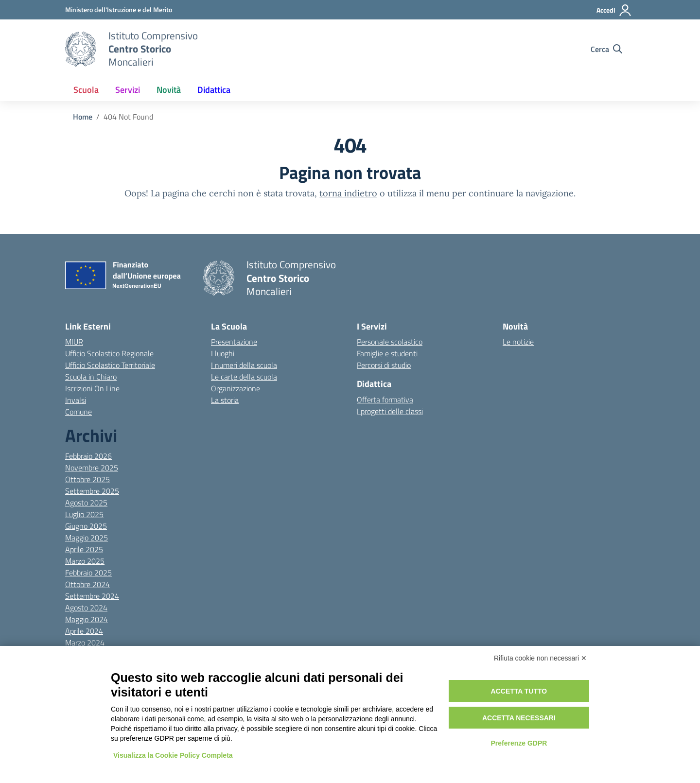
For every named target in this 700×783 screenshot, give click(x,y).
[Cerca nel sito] (606, 49)
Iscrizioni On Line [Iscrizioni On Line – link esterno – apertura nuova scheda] (92, 388)
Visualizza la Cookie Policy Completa (173, 755)
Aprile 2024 (84, 631)
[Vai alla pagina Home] (83, 117)
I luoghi (223, 353)
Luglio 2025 (84, 514)
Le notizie (518, 342)
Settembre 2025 (92, 491)
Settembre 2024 (92, 596)
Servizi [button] (128, 90)
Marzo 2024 (85, 643)
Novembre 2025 (92, 468)
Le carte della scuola (244, 377)
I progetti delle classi (390, 411)
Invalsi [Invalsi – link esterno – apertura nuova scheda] (76, 400)
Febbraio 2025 (88, 573)
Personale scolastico (390, 342)
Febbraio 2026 (88, 456)
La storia (225, 400)
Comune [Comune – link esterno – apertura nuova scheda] (79, 412)
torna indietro (348, 193)
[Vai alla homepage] (81, 49)
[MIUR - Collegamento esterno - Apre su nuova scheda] (119, 9)
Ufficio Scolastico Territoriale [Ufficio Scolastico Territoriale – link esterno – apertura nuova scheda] (110, 365)
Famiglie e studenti (387, 353)
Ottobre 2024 (87, 584)
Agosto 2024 (86, 608)
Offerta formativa (385, 400)
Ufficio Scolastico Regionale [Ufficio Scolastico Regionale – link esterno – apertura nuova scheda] (109, 353)
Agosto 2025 (86, 503)
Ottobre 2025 (87, 479)
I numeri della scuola (244, 365)
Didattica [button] (214, 90)
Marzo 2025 (85, 561)
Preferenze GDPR (519, 743)
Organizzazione (236, 388)
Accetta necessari (519, 718)
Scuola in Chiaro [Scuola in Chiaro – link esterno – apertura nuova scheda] (91, 377)
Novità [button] (169, 90)
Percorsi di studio (384, 365)
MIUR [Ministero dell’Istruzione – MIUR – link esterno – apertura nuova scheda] (74, 342)
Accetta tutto (519, 691)
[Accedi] (614, 10)
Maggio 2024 (87, 619)
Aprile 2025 (84, 549)
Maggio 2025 (87, 538)
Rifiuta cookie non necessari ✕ (540, 658)
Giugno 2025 (86, 526)
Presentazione (234, 342)
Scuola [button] (86, 90)
